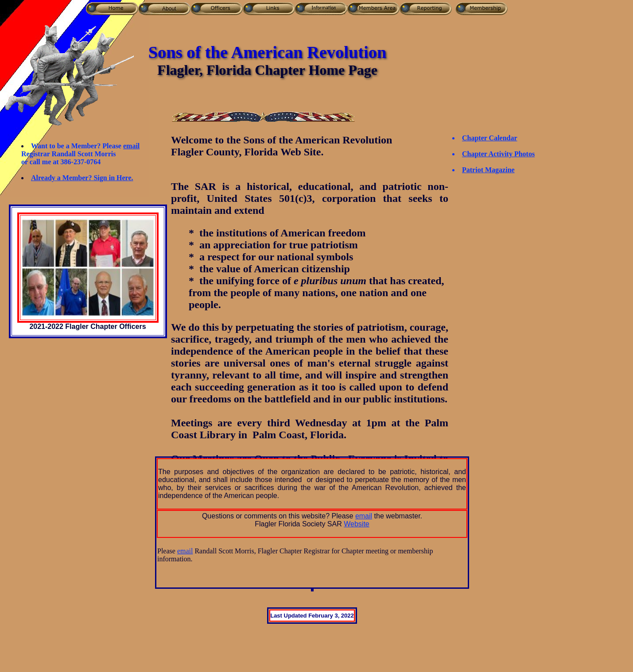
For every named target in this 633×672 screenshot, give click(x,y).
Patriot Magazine (488, 170)
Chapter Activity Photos (498, 154)
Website (357, 524)
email (131, 146)
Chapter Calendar (490, 138)
